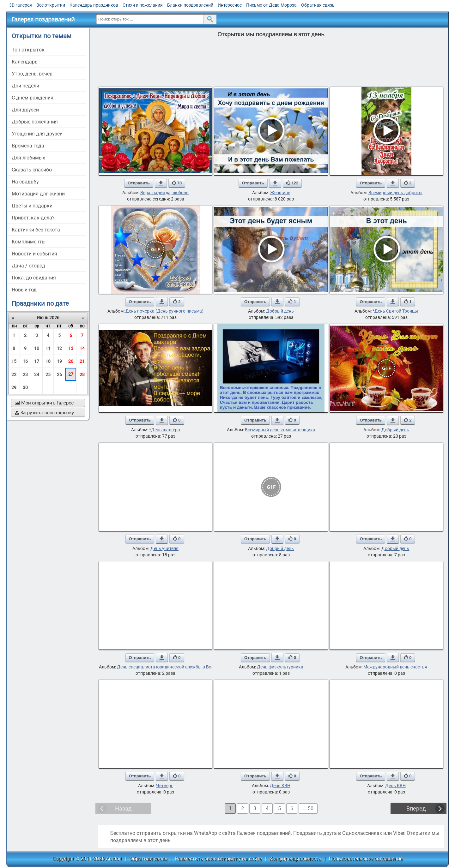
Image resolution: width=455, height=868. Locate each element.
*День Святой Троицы (395, 311)
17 (37, 361)
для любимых (28, 158)
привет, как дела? (33, 218)
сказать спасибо (32, 170)
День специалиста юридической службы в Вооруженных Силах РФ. (187, 667)
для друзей (25, 110)
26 (59, 374)
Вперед (416, 808)
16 (25, 361)
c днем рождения (33, 98)
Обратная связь (318, 5)
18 (48, 361)
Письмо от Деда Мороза (271, 5)
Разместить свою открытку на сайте (218, 859)
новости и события (34, 254)
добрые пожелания (35, 122)
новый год (24, 290)
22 (14, 374)
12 (59, 348)
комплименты (29, 242)
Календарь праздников (94, 5)
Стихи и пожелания (143, 5)
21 (82, 361)
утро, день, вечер (32, 74)
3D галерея (21, 5)
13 (71, 348)
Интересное (230, 5)
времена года (28, 146)
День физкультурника (280, 667)
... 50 (308, 808)
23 (25, 374)
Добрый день (280, 311)
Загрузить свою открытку (44, 413)
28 (82, 374)
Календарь (25, 62)
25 (48, 374)
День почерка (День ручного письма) (164, 311)
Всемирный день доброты (395, 193)
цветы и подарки (32, 206)
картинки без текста (36, 230)
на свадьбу (25, 182)
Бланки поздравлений (190, 5)
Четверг (164, 786)
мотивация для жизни (38, 194)
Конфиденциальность (295, 859)
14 (82, 348)
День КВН (280, 786)
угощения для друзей (37, 134)
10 (37, 348)
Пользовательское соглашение (366, 859)
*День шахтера (165, 430)
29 (14, 387)
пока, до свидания (34, 278)
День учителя (164, 548)
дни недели (25, 86)
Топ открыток (28, 50)
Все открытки (51, 5)
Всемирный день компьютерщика (280, 430)
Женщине (280, 193)
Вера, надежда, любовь (164, 193)
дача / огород (28, 266)
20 (71, 361)
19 (59, 361)
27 (71, 374)
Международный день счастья (395, 667)
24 (37, 374)
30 (25, 387)
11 (48, 348)
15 (14, 361)
